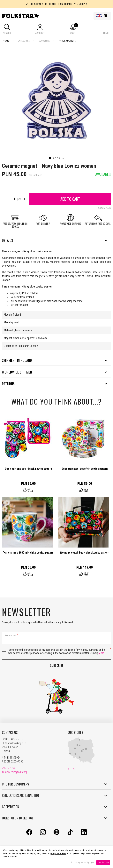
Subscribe (57, 665)
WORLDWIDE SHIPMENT (55, 372)
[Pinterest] (56, 834)
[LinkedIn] (84, 834)
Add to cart (70, 199)
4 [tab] (63, 158)
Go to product (28, 455)
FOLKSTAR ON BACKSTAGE (55, 818)
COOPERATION (55, 807)
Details (55, 240)
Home (6, 41)
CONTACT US (10, 732)
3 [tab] (59, 158)
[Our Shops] (81, 762)
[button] (7, 30)
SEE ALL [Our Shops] (72, 769)
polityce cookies (58, 853)
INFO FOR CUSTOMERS (55, 784)
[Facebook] (29, 834)
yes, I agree (103, 862)
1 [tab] (50, 158)
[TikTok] (70, 834)
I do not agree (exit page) (82, 862)
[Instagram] (43, 834)
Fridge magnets (67, 41)
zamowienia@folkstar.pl (15, 772)
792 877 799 (9, 768)
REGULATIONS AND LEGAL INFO (55, 795)
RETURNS (55, 384)
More (101, 653)
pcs (19, 199)
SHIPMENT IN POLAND (55, 360)
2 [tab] (54, 158)
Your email (11, 635)
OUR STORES (75, 732)
